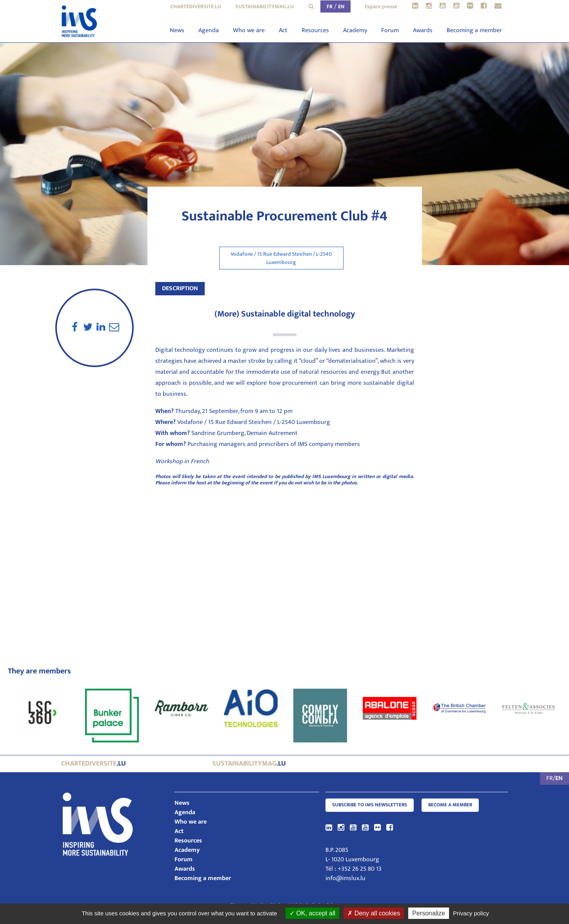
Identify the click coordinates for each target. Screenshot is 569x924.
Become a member (450, 805)
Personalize (429, 913)
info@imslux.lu (345, 878)
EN (341, 6)
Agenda (209, 30)
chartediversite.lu (196, 6)
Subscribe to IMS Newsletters (370, 805)
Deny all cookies (374, 913)
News (177, 30)
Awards (423, 30)
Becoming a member (474, 30)
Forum (390, 30)
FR (330, 6)
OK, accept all (312, 913)
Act (283, 30)
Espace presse (381, 6)
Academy (355, 30)
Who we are (249, 30)
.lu (94, 764)
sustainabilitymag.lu (265, 6)
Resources (315, 30)
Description (180, 288)
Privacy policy (471, 913)
